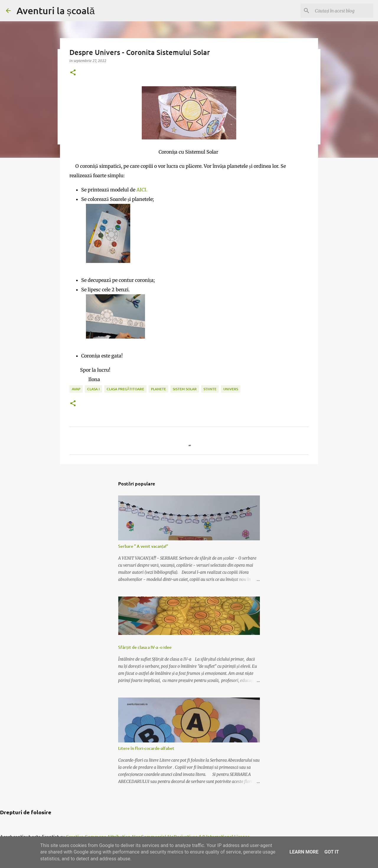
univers (231, 389)
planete (158, 389)
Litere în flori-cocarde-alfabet (146, 748)
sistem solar (185, 389)
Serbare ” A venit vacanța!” (143, 546)
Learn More (304, 852)
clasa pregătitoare (125, 389)
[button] (73, 73)
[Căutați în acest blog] (342, 11)
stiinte (210, 389)
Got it (331, 852)
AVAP (76, 389)
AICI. (142, 190)
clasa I (93, 389)
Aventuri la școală (56, 10)
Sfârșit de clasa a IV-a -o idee (145, 647)
